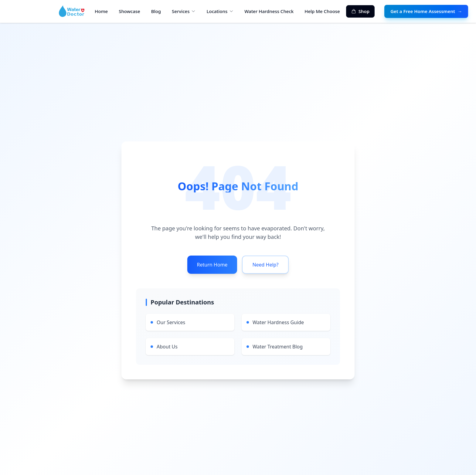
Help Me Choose (322, 11)
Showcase (129, 11)
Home (101, 11)
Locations (220, 11)
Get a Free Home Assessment (426, 11)
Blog (156, 11)
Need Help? (265, 265)
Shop (360, 11)
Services (184, 11)
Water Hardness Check (269, 11)
